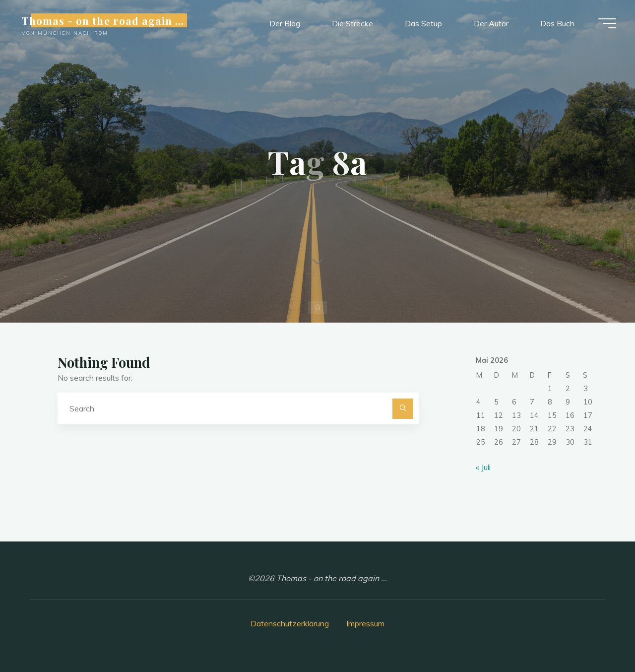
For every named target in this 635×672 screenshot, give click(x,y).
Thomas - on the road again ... (104, 21)
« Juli (483, 467)
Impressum (365, 623)
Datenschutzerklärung (290, 623)
